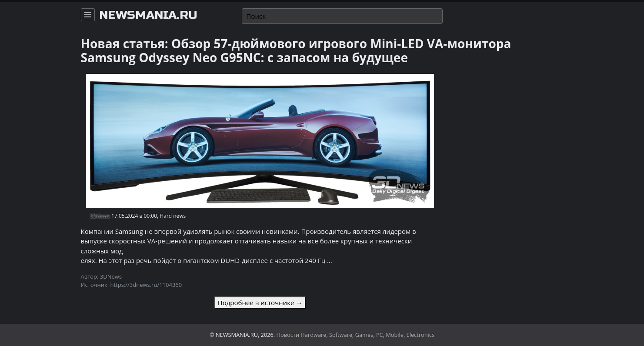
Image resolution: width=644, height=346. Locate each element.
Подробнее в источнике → (260, 303)
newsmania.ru (148, 15)
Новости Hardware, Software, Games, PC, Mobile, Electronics (356, 335)
